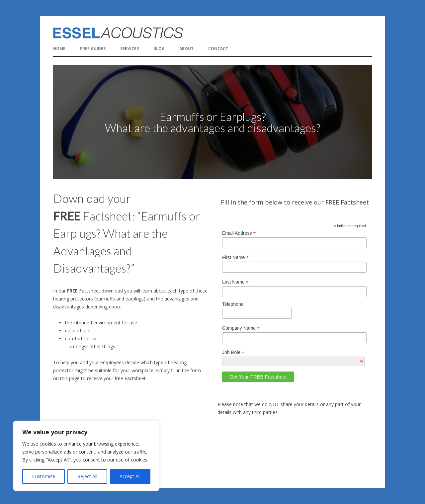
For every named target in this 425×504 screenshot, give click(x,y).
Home (59, 49)
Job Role (233, 352)
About (186, 49)
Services (129, 49)
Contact (218, 49)
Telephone (233, 304)
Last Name (235, 282)
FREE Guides (93, 49)
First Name (236, 257)
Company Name (241, 328)
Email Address (239, 233)
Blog (159, 49)
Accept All (130, 476)
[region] (212, 122)
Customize (44, 476)
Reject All (87, 476)
